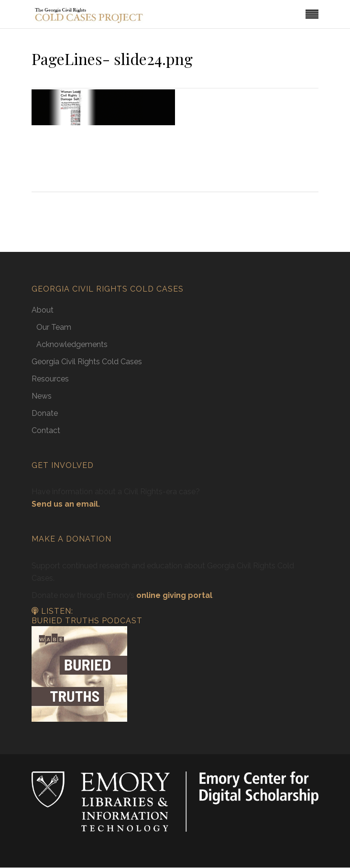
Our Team (54, 327)
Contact (46, 430)
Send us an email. (66, 504)
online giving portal (174, 595)
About (43, 310)
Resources (50, 379)
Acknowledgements (72, 344)
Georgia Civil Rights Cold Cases (87, 362)
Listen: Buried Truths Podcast (87, 616)
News (42, 396)
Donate (45, 413)
